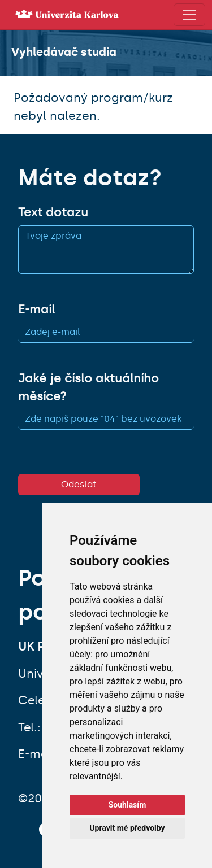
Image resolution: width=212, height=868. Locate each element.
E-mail (36, 309)
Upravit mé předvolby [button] (127, 828)
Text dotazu (53, 212)
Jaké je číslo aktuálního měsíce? (88, 387)
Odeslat (79, 484)
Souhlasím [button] (127, 805)
